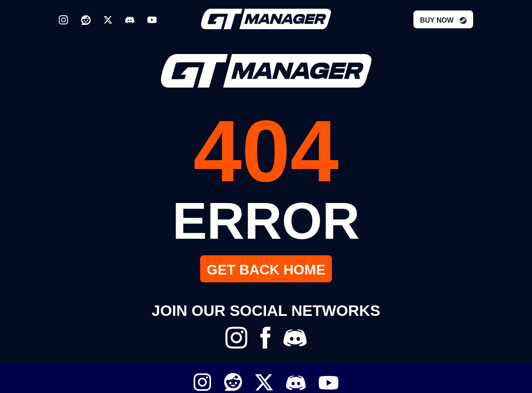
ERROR (266, 221)
